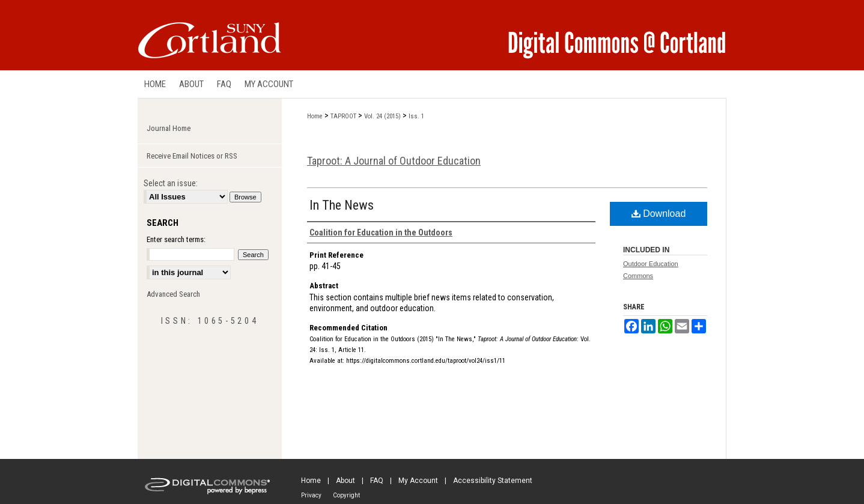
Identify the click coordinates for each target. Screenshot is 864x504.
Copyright (346, 495)
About (345, 481)
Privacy (311, 495)
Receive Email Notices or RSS (192, 156)
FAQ (377, 481)
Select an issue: (171, 183)
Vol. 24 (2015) (382, 116)
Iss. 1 (416, 116)
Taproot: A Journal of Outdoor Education (394, 161)
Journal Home (169, 128)
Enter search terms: (176, 239)
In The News (342, 205)
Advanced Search (173, 294)
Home (315, 116)
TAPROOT (343, 116)
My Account (418, 481)
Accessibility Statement (493, 481)
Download (659, 214)
